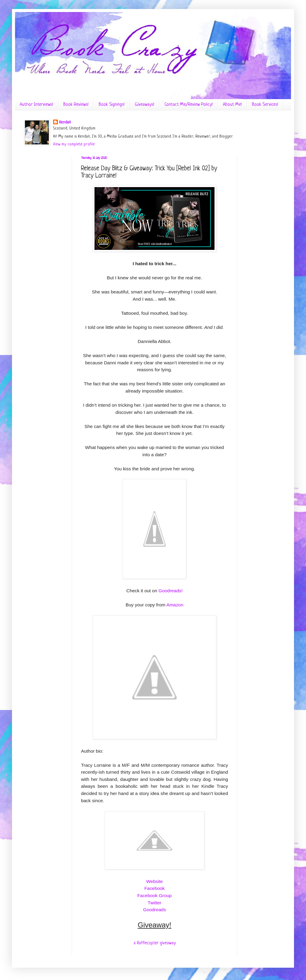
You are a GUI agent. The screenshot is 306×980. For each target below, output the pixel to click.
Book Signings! (112, 105)
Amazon (175, 605)
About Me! (232, 105)
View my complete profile (74, 144)
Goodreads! (170, 591)
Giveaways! (144, 105)
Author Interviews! (36, 105)
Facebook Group (155, 895)
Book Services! (265, 105)
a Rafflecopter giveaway (155, 943)
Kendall (65, 122)
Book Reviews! (76, 105)
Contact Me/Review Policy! (189, 105)
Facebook (154, 888)
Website (154, 881)
